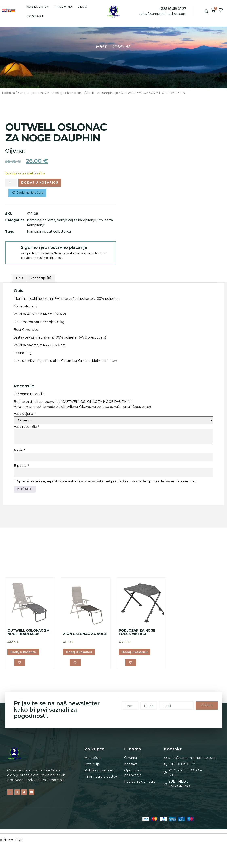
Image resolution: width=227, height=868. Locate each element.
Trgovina (63, 7)
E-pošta (21, 467)
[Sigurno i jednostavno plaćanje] (13, 250)
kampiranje (36, 233)
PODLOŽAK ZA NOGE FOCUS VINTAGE (137, 634)
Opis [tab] (20, 280)
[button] (206, 11)
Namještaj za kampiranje (65, 93)
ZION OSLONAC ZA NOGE (85, 636)
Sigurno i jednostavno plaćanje (54, 249)
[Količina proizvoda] (11, 183)
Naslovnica (38, 7)
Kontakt (35, 16)
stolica (66, 233)
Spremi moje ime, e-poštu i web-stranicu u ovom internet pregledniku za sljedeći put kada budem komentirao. (107, 483)
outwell (53, 233)
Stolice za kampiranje (102, 93)
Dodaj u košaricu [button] (25, 654)
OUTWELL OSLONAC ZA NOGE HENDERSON (28, 634)
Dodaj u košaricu (43, 183)
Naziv (19, 452)
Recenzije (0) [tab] (41, 280)
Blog (82, 7)
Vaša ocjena (25, 415)
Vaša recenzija (26, 428)
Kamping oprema (31, 93)
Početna (8, 93)
